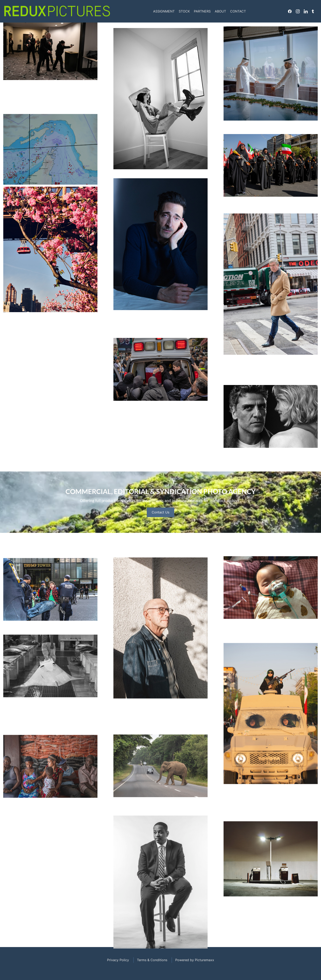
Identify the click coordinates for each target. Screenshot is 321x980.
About (220, 11)
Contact (238, 11)
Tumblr (313, 11)
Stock (184, 11)
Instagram (298, 11)
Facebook (290, 11)
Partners (202, 11)
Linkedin (306, 11)
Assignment (164, 11)
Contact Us (160, 528)
